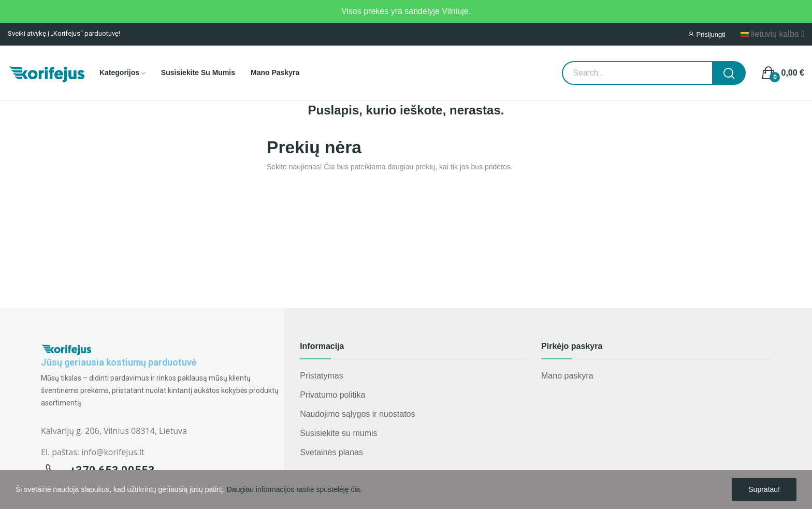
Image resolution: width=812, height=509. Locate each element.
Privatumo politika (332, 395)
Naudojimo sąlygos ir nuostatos (357, 414)
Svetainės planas (331, 452)
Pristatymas (322, 376)
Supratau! (764, 489)
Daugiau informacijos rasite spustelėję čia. (294, 489)
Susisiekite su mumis (338, 433)
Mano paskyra (567, 376)
